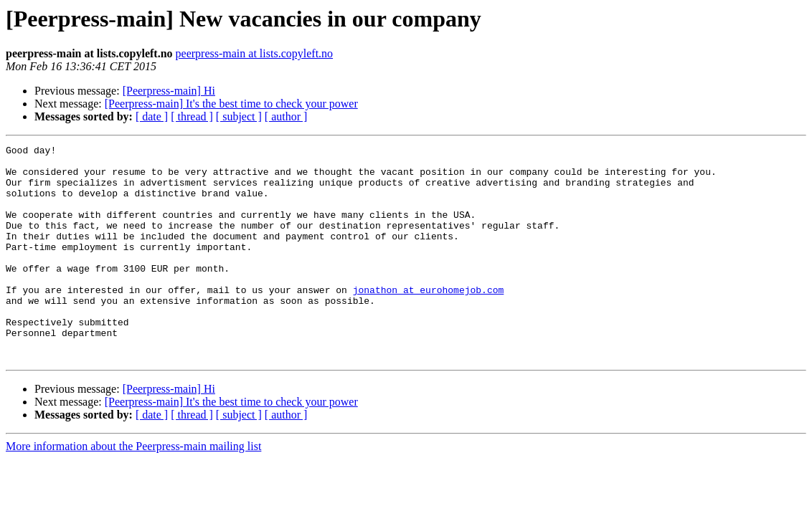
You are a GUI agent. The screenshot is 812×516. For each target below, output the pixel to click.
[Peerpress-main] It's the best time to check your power (231, 104)
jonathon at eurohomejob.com (429, 320)
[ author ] (286, 116)
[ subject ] (239, 116)
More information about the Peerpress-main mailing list (133, 489)
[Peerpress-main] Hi (169, 91)
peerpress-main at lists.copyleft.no (255, 53)
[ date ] (152, 116)
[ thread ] (192, 116)
